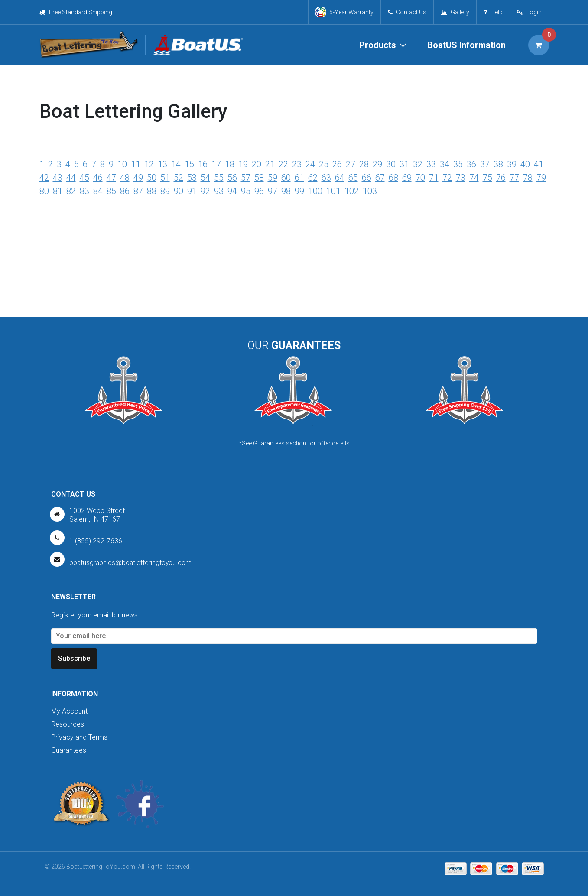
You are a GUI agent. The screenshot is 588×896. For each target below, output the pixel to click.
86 (125, 190)
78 (528, 177)
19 (243, 164)
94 (232, 190)
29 (377, 164)
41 (539, 164)
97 (273, 190)
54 (205, 177)
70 (420, 177)
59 (273, 177)
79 (541, 177)
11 (136, 164)
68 (393, 177)
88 (152, 190)
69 (407, 177)
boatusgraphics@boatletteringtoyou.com (132, 563)
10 (122, 164)
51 (165, 177)
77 (514, 177)
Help (493, 12)
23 (297, 164)
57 (246, 177)
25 (324, 164)
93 (219, 190)
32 (418, 164)
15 (189, 164)
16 (203, 164)
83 (84, 190)
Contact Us (407, 12)
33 (431, 164)
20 (257, 164)
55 (219, 177)
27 (351, 164)
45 (84, 177)
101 (333, 190)
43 (58, 177)
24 (310, 164)
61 (299, 177)
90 (179, 190)
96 (259, 190)
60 (286, 177)
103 (370, 190)
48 (125, 177)
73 (461, 177)
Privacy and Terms (79, 737)
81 (58, 190)
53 (192, 177)
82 (71, 190)
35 (458, 164)
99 (299, 190)
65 (353, 177)
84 (98, 190)
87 (138, 190)
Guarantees (69, 750)
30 (391, 164)
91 (192, 190)
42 (44, 177)
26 (337, 164)
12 (149, 164)
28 (364, 164)
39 (512, 164)
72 (447, 177)
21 (270, 164)
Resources (68, 724)
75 (487, 177)
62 (313, 177)
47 (111, 177)
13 (162, 164)
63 (326, 177)
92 (205, 190)
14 (176, 164)
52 (179, 177)
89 (165, 190)
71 (434, 177)
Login (534, 12)
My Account (69, 711)
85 (111, 190)
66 (367, 177)
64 (340, 177)
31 (404, 164)
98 (286, 190)
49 (138, 177)
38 (498, 164)
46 (98, 177)
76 (501, 177)
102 (352, 190)
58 (259, 177)
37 (485, 164)
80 (44, 190)
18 (230, 164)
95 (246, 190)
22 (283, 164)
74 (474, 177)
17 (216, 164)
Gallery (455, 12)
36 (471, 164)
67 (380, 177)
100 (315, 190)
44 (71, 177)
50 (152, 177)
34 (445, 164)
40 (525, 164)
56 (232, 177)
